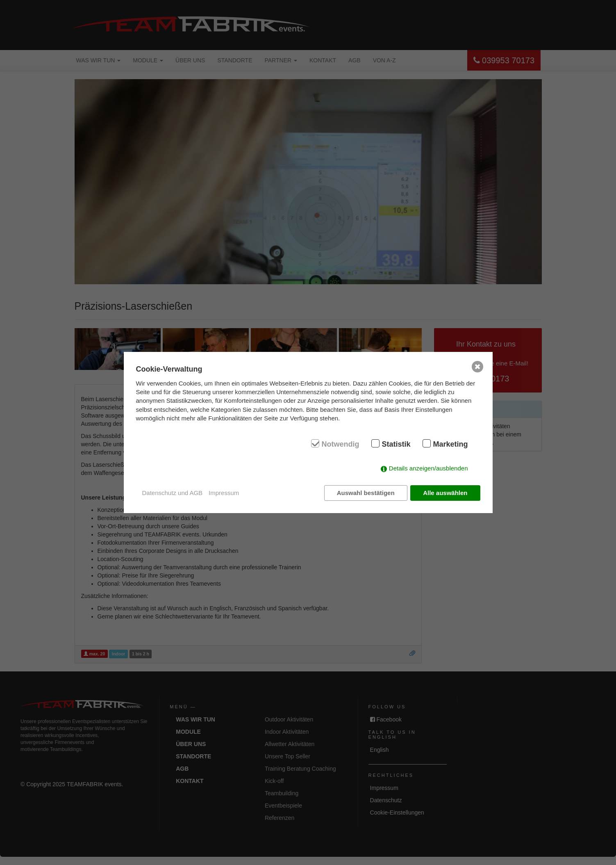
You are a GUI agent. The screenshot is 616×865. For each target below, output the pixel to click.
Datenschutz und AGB (173, 493)
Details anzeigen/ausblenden (428, 468)
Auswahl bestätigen (366, 493)
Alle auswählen (445, 493)
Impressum (224, 493)
